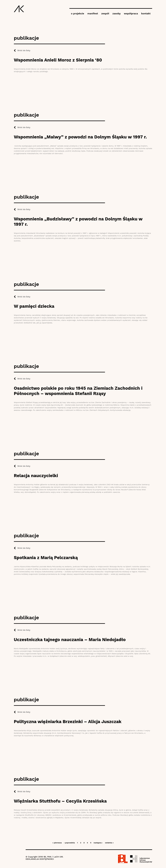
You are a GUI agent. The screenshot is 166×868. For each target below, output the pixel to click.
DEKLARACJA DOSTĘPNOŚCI (40, 859)
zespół (105, 14)
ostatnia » (109, 843)
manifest (93, 14)
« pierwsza (57, 843)
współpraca (131, 14)
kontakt (146, 14)
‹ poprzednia (69, 843)
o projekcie (78, 14)
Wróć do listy (24, 50)
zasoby (117, 14)
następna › (98, 843)
